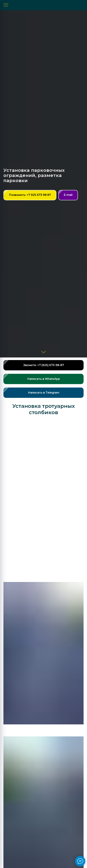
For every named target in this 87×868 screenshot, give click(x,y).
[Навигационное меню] (6, 5)
